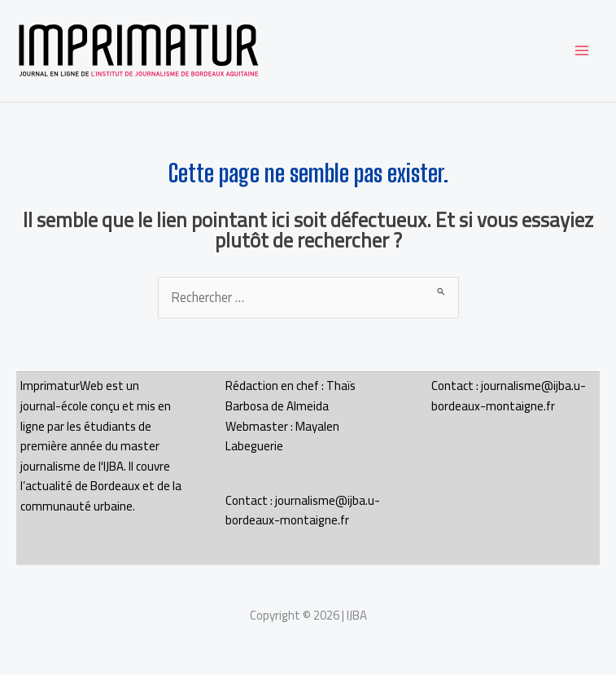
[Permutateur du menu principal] (581, 51)
